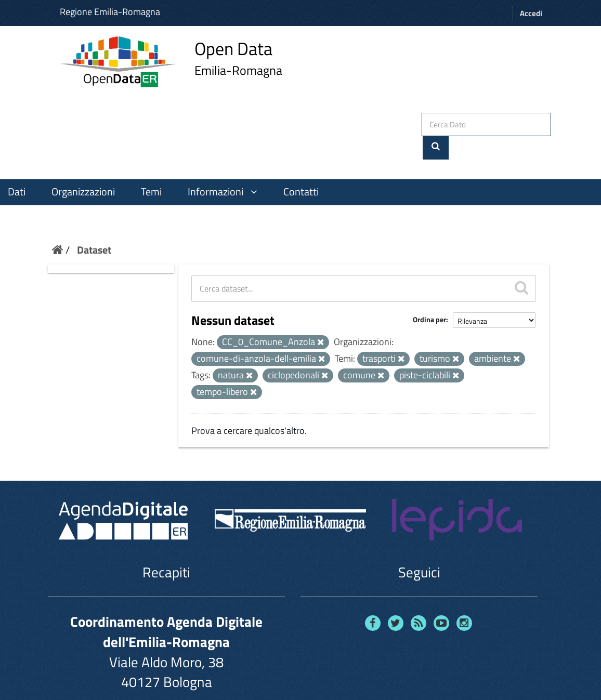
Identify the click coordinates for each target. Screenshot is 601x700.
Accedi (531, 13)
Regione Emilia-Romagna (110, 12)
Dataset (94, 226)
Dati (17, 168)
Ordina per (429, 296)
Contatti (301, 168)
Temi (151, 168)
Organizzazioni (83, 168)
